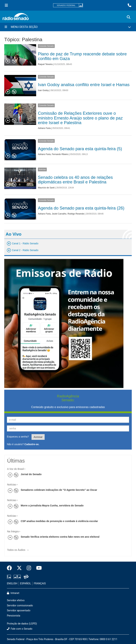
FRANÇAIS (40, 584)
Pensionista (14, 616)
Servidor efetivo (16, 600)
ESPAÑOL (25, 584)
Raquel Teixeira (45, 64)
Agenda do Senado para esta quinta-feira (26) (81, 208)
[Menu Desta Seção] (68, 27)
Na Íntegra (13, 531)
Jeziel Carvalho (59, 214)
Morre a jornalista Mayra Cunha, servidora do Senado (52, 506)
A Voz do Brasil (15, 469)
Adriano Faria (44, 128)
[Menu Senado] (6, 5)
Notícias (42, 169)
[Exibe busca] (129, 17)
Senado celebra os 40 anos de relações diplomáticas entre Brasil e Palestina (75, 180)
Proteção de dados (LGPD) (22, 624)
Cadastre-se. (32, 444)
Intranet (13, 593)
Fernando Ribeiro (60, 154)
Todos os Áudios (19, 549)
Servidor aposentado (19, 611)
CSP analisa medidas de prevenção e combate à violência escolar (59, 521)
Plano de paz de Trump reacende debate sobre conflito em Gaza (82, 56)
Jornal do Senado (31, 474)
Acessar (38, 437)
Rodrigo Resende (76, 214)
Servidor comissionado (20, 606)
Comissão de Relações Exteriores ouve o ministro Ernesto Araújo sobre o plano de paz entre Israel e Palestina (80, 118)
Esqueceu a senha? (18, 437)
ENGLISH (12, 584)
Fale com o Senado (20, 629)
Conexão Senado (46, 46)
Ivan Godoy (43, 90)
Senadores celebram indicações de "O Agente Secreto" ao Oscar (59, 490)
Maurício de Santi (46, 188)
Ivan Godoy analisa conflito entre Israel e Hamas (84, 85)
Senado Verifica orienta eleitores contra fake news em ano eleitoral (60, 537)
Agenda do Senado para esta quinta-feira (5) (80, 149)
